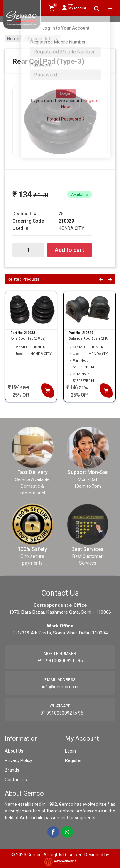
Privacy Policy (19, 760)
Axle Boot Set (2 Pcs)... (30, 339)
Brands (12, 770)
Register (73, 760)
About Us (14, 751)
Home (13, 39)
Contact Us (16, 780)
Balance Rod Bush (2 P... (89, 339)
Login (70, 751)
